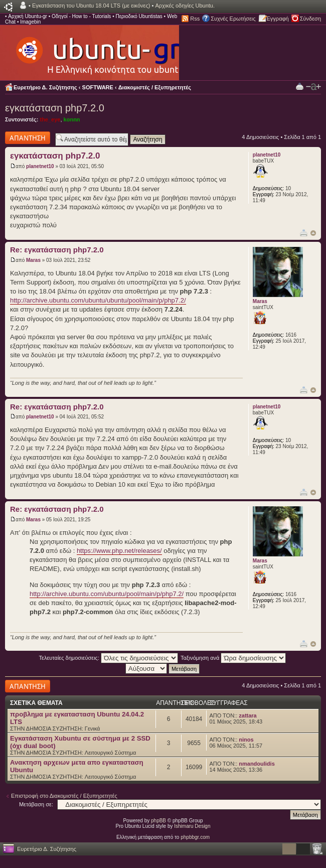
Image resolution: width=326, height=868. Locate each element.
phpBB (158, 821)
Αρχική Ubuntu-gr (28, 16)
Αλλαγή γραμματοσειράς (313, 87)
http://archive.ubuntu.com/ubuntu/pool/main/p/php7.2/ (107, 594)
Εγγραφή (278, 19)
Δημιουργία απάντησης (28, 138)
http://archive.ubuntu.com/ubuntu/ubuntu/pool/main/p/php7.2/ (98, 300)
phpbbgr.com (195, 837)
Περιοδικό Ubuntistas (139, 16)
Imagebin (30, 22)
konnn (72, 119)
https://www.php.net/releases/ (119, 551)
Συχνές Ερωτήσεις (233, 19)
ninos (246, 740)
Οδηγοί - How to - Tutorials (81, 16)
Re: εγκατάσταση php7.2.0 (57, 250)
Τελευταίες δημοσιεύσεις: (109, 658)
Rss (195, 19)
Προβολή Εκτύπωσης (300, 86)
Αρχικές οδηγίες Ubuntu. (185, 6)
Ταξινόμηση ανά (233, 658)
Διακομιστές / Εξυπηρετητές (155, 87)
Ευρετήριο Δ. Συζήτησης (45, 87)
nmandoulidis (257, 764)
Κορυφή (313, 233)
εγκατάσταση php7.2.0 (55, 108)
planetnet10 (40, 166)
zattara (248, 715)
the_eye (50, 119)
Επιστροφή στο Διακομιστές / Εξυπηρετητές (64, 796)
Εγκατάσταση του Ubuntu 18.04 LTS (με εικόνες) (91, 6)
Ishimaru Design (192, 826)
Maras (33, 260)
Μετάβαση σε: (36, 804)
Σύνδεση (310, 19)
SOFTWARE (98, 87)
